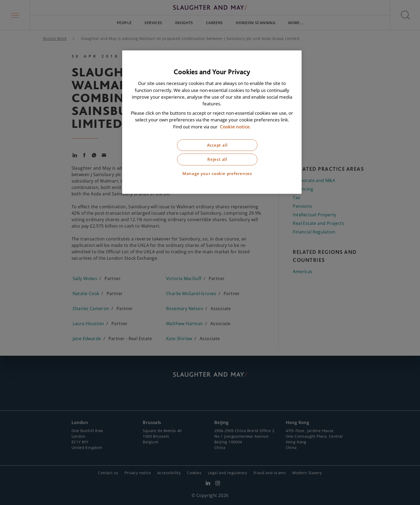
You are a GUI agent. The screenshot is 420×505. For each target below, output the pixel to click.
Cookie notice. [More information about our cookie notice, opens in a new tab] (235, 127)
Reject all (217, 159)
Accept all (217, 145)
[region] (212, 122)
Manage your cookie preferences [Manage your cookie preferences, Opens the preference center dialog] (217, 174)
